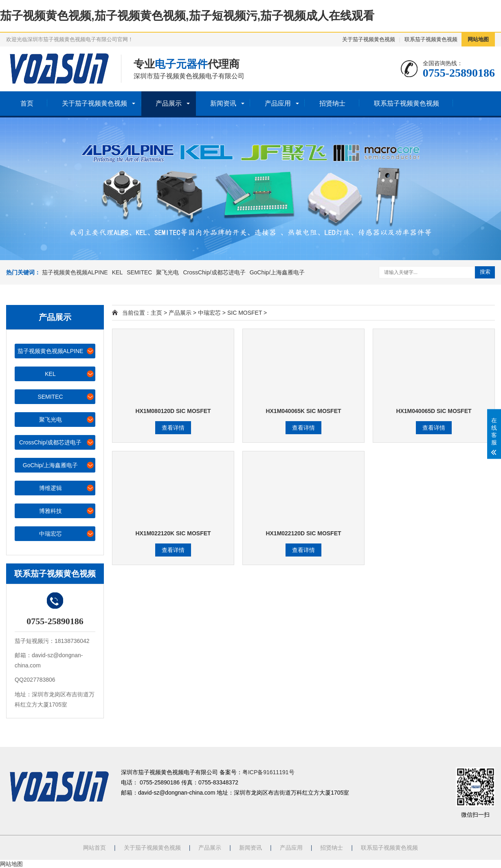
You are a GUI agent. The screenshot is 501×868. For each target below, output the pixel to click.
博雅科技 (67, 511)
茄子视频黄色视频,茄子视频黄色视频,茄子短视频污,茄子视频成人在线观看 (187, 16)
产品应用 (278, 103)
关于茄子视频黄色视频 (369, 39)
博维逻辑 (67, 488)
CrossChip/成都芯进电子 (214, 272)
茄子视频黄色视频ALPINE (75, 272)
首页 (27, 103)
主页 (156, 313)
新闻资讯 (223, 103)
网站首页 (94, 848)
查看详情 (173, 428)
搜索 (485, 272)
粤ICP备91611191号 (268, 772)
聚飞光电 (167, 272)
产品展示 (169, 103)
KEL (117, 272)
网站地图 (478, 39)
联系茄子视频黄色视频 (431, 39)
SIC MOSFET (245, 313)
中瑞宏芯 (67, 533)
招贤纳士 (332, 103)
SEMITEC (139, 272)
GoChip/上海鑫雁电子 (277, 272)
